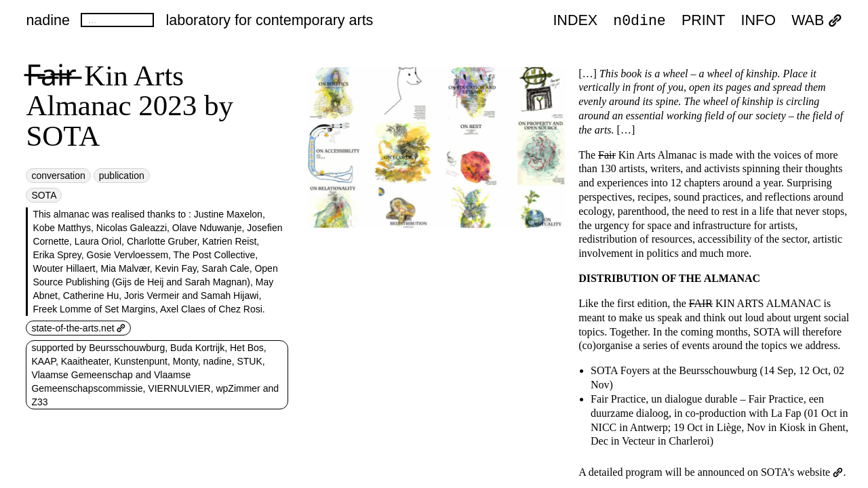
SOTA (44, 195)
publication (122, 176)
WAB (816, 22)
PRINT (704, 22)
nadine (48, 20)
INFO (758, 22)
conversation (58, 176)
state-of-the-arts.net (78, 328)
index (575, 22)
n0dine (639, 21)
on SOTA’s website (795, 472)
